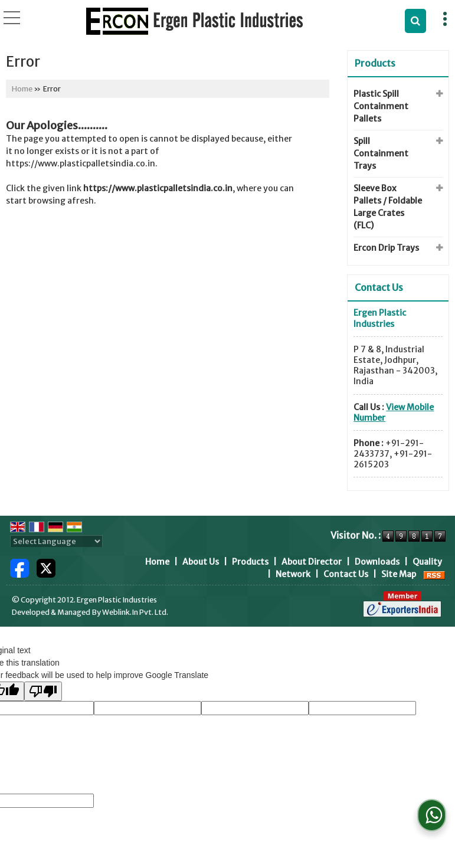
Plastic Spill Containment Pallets (381, 106)
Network (293, 574)
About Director (312, 562)
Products (375, 63)
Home (22, 89)
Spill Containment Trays (381, 153)
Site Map (399, 574)
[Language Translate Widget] (56, 541)
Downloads (377, 562)
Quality (427, 562)
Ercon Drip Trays (386, 248)
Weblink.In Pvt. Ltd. (135, 612)
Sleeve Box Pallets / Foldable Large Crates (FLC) (388, 207)
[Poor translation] (43, 691)
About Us (201, 562)
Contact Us (346, 574)
